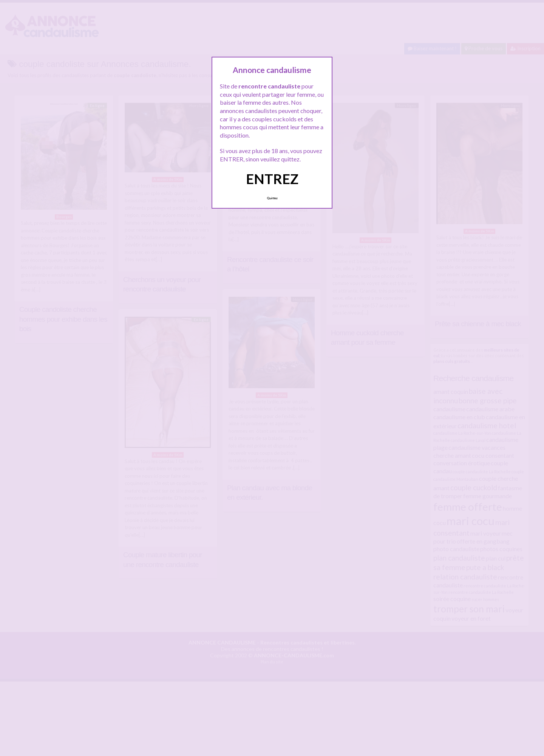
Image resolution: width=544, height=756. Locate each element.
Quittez (272, 198)
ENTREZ (272, 179)
